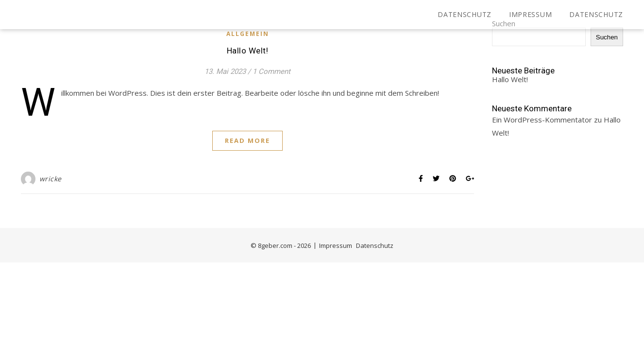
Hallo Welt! (248, 51)
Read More (247, 140)
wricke (51, 179)
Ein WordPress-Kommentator (542, 120)
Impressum (530, 14)
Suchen (607, 37)
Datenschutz (465, 14)
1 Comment (271, 71)
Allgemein (248, 34)
